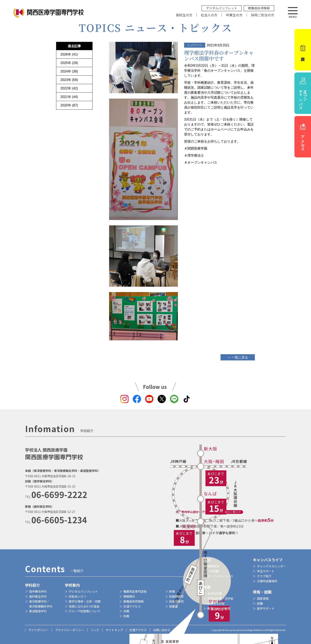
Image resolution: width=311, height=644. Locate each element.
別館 (126, 616)
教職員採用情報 (259, 8)
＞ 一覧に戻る (238, 357)
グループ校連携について (85, 611)
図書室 (174, 606)
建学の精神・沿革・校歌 (85, 601)
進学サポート (266, 608)
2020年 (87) (69, 105)
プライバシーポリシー (70, 630)
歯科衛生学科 (38, 596)
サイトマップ (114, 630)
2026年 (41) (69, 54)
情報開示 (129, 596)
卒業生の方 (234, 15)
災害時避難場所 (267, 581)
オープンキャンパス (220, 576)
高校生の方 (184, 15)
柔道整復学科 (38, 611)
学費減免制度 (216, 603)
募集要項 (213, 566)
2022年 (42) (69, 88)
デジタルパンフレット (222, 8)
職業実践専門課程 (135, 591)
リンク (95, 630)
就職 (260, 603)
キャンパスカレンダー (271, 566)
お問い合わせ (162, 630)
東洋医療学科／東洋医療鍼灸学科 (41, 604)
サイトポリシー (39, 630)
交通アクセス (132, 606)
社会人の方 (209, 15)
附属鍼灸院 (176, 596)
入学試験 (213, 571)
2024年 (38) (69, 71)
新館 (172, 591)
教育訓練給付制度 (219, 608)
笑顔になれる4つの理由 (84, 606)
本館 (126, 611)
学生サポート (266, 571)
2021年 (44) (69, 97)
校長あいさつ (77, 596)
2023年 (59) (69, 80)
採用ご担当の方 (263, 15)
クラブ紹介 (264, 576)
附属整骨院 (176, 601)
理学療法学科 (38, 591)
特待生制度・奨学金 (220, 598)
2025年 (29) (69, 63)
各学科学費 (215, 593)
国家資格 (263, 598)
